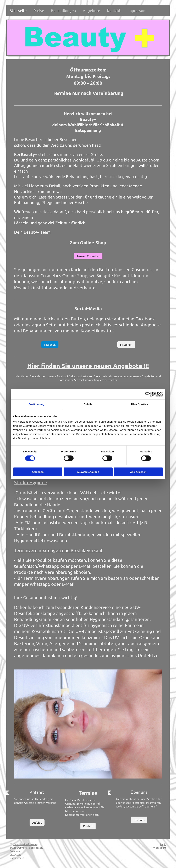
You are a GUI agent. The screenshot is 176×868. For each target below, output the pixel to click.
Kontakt (88, 826)
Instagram (126, 344)
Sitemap (34, 844)
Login (163, 844)
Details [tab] (88, 404)
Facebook (50, 344)
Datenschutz (17, 858)
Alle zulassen (138, 472)
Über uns (139, 820)
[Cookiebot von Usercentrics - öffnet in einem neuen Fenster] (148, 394)
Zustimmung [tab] (37, 404)
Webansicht (160, 848)
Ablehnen (38, 472)
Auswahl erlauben (88, 472)
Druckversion (19, 844)
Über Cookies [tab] (140, 404)
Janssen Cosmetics (88, 256)
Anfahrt (37, 822)
